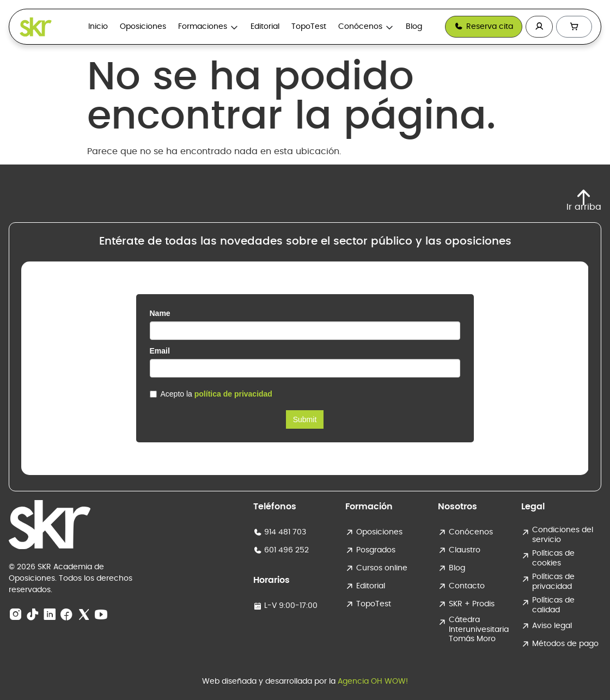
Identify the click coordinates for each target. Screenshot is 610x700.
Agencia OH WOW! (373, 681)
